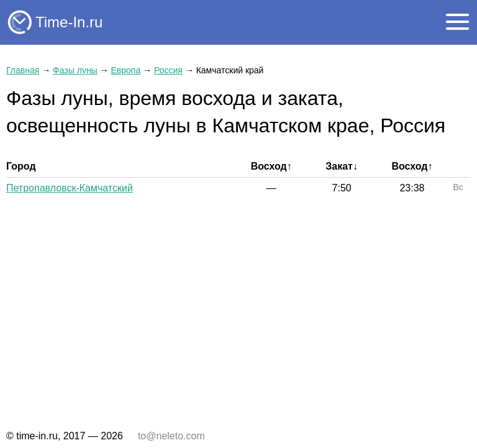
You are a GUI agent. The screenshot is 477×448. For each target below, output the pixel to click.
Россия (168, 70)
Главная (23, 70)
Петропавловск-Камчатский (70, 188)
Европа (125, 70)
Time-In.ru (69, 22)
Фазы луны (75, 70)
